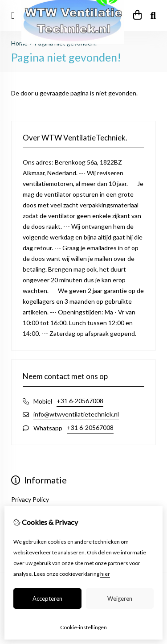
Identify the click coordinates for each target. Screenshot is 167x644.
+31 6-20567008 (80, 401)
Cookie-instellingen (83, 627)
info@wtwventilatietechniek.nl (76, 414)
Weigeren (120, 599)
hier (105, 574)
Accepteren (47, 599)
